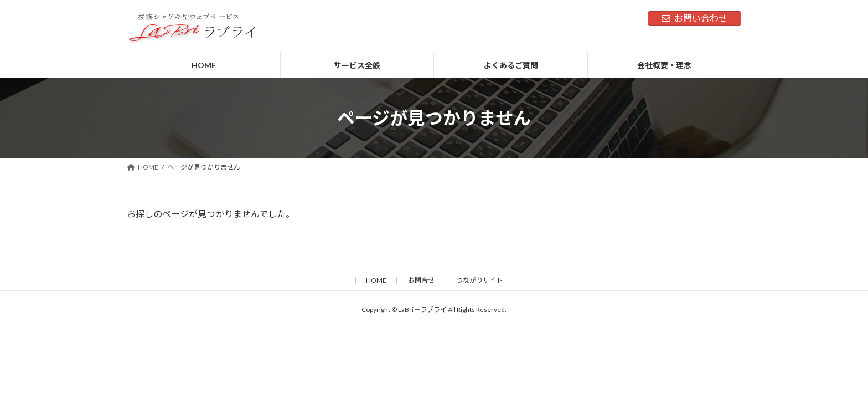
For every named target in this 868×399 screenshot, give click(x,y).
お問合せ (421, 280)
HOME (376, 280)
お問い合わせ (694, 18)
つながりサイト (479, 280)
